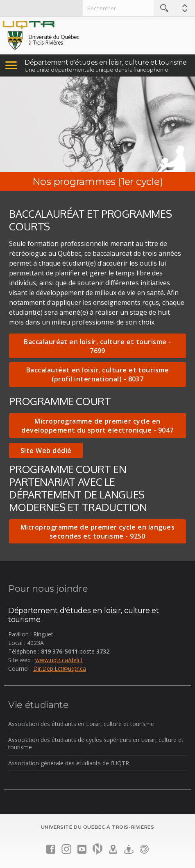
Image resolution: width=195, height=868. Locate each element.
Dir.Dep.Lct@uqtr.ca (60, 668)
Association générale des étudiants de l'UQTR (69, 763)
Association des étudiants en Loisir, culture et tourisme (81, 724)
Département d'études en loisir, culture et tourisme (106, 62)
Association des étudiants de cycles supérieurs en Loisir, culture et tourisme (96, 743)
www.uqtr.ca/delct (59, 660)
